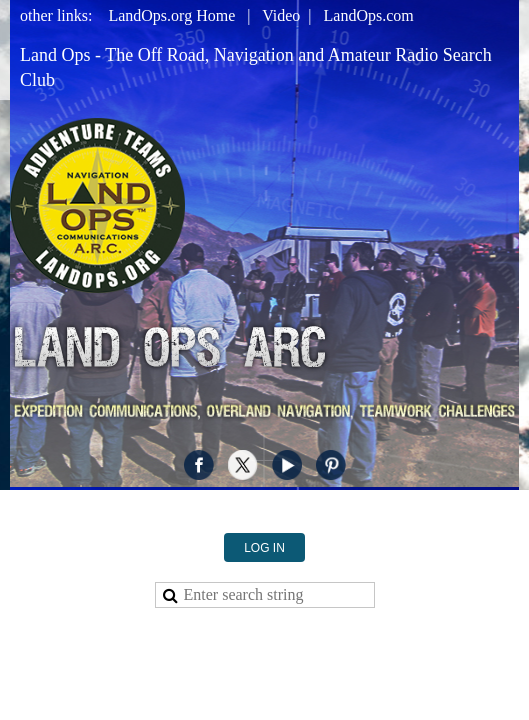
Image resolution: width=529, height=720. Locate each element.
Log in (264, 535)
